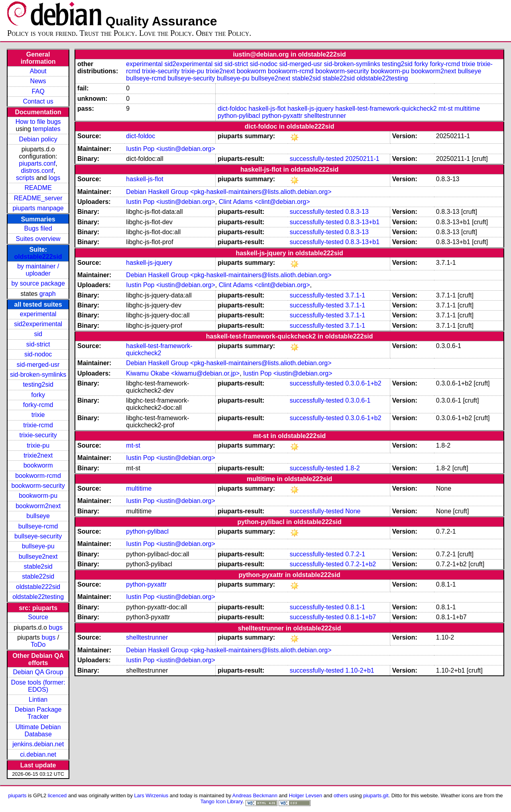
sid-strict (38, 344)
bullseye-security (38, 536)
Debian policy (38, 139)
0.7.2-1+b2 (361, 564)
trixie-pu (38, 445)
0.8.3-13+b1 (362, 222)
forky (38, 395)
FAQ (38, 91)
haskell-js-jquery (311, 109)
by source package (38, 283)
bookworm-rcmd (38, 476)
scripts (25, 178)
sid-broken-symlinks (38, 375)
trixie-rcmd (38, 425)
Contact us (38, 101)
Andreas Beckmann (255, 795)
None (353, 511)
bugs (56, 627)
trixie (38, 415)
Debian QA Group (38, 672)
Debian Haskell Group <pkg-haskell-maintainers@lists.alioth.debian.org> (229, 192)
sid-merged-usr (38, 365)
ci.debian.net (38, 754)
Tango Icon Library (222, 801)
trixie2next (38, 455)
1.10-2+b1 (360, 670)
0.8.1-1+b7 (361, 617)
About (38, 71)
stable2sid (38, 566)
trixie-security (38, 435)
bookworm (38, 465)
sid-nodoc (38, 354)
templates (46, 129)
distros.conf (37, 171)
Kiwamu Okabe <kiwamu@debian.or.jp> (183, 373)
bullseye (38, 516)
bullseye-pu (38, 546)
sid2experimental (38, 324)
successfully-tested (317, 159)
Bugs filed (38, 228)
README (38, 188)
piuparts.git (376, 795)
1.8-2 (352, 468)
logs (54, 178)
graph (48, 294)
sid (38, 334)
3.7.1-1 (355, 295)
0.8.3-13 (357, 212)
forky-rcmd (38, 405)
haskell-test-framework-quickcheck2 (386, 109)
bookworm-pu (38, 496)
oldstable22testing (38, 597)
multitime (467, 109)
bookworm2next (38, 506)
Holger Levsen (306, 795)
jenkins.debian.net (38, 744)
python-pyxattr (282, 116)
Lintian (38, 699)
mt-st (446, 109)
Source (38, 617)
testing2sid (38, 384)
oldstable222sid (38, 257)
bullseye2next (38, 557)
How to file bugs (38, 122)
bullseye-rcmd (38, 526)
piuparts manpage (38, 208)
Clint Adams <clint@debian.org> (264, 202)
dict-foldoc (232, 109)
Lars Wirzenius (151, 795)
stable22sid (38, 576)
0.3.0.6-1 (358, 400)
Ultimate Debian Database (38, 731)
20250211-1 (362, 159)
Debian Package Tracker (38, 713)
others (341, 795)
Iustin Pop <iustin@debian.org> (171, 149)
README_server (38, 198)
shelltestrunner (325, 116)
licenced (57, 795)
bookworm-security (38, 486)
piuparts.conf (37, 163)
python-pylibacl (239, 116)
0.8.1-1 (355, 607)
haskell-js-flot (267, 109)
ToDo (38, 645)
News (38, 81)
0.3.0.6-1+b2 (363, 383)
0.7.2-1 (355, 554)
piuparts (17, 795)
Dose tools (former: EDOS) (38, 686)
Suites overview (38, 239)
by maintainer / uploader (38, 270)
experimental (38, 314)
